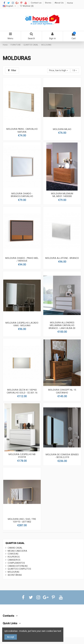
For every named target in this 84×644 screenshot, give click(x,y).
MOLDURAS (13, 572)
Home (70, 3)
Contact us (36, 3)
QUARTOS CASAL (15, 543)
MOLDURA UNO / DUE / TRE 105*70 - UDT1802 (22, 520)
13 (75, 70)
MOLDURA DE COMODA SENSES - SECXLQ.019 (62, 456)
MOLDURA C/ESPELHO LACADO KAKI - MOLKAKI (22, 324)
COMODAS (13, 554)
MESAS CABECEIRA (17, 551)
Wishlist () (27, 6)
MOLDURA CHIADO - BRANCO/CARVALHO (22, 195)
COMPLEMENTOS (16, 563)
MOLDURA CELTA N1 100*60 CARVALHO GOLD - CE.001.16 (22, 391)
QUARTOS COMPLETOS (19, 569)
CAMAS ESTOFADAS (18, 566)
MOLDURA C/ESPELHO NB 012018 (22, 456)
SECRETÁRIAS (15, 575)
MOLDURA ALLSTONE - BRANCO (62, 258)
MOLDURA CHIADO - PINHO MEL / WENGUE (22, 259)
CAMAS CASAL (15, 548)
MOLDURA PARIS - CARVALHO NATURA (22, 130)
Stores (48, 3)
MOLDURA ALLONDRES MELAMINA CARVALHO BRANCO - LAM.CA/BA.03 (62, 325)
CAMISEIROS (14, 560)
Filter (12, 70)
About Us (59, 3)
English (10, 6)
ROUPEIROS (14, 557)
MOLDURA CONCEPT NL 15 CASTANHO (62, 391)
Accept (11, 637)
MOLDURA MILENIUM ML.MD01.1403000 (62, 195)
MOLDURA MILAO (62, 129)
